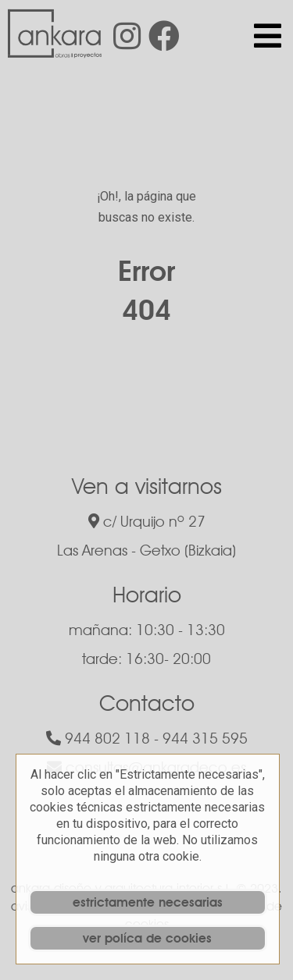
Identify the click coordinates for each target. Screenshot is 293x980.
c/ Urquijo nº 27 (147, 521)
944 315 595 (205, 738)
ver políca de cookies (147, 938)
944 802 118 (98, 738)
